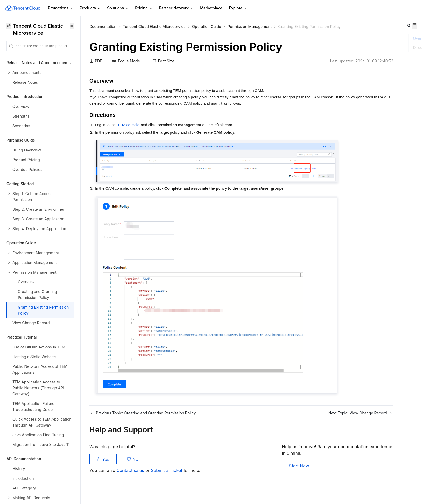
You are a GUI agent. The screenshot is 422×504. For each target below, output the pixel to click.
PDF (96, 68)
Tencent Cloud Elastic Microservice (154, 27)
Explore (238, 8)
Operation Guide (207, 27)
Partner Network (176, 8)
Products (90, 8)
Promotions (61, 8)
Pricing (144, 8)
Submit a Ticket (167, 477)
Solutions (118, 8)
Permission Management (250, 27)
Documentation (103, 27)
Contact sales (131, 477)
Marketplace (211, 8)
